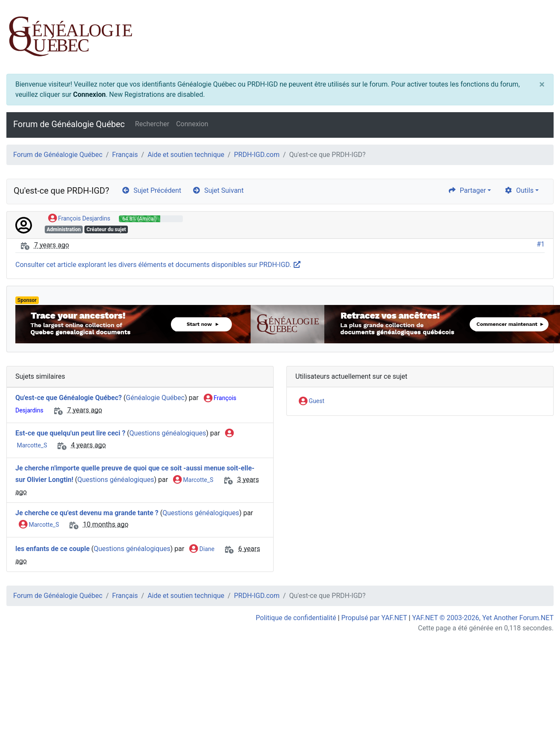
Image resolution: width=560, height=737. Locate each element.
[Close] (542, 84)
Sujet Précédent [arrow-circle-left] (151, 190)
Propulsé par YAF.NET (374, 618)
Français (125, 155)
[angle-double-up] (537, 710)
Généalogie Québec (155, 398)
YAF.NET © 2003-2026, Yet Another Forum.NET (483, 618)
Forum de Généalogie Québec (69, 124)
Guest (312, 401)
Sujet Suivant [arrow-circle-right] (218, 190)
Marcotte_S (193, 480)
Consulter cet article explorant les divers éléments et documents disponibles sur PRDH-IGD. (158, 265)
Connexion (89, 94)
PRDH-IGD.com (257, 155)
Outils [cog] (519, 190)
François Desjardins (79, 219)
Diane (202, 549)
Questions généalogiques (168, 433)
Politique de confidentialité (296, 618)
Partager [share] (467, 190)
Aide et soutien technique (186, 155)
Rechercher (152, 124)
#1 (541, 244)
